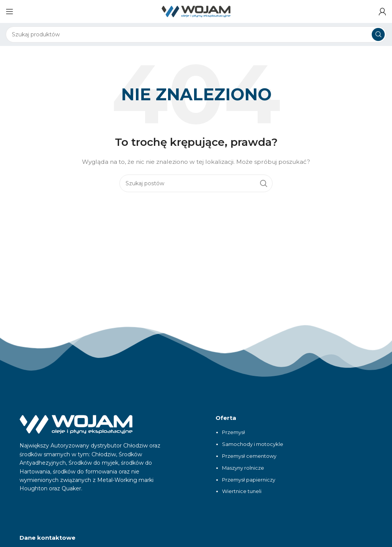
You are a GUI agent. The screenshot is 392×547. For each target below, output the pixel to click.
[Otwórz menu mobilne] (10, 11)
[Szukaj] (196, 34)
